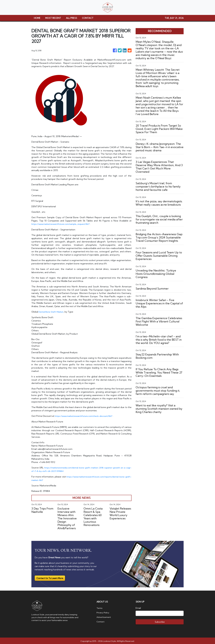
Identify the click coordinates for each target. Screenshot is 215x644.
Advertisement (104, 616)
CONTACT (88, 18)
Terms (100, 607)
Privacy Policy (103, 612)
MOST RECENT (53, 18)
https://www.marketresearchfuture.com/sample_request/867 (63, 224)
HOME (37, 18)
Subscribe (160, 621)
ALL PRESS (72, 18)
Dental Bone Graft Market (52, 312)
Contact (101, 620)
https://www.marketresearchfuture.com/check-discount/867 (86, 416)
